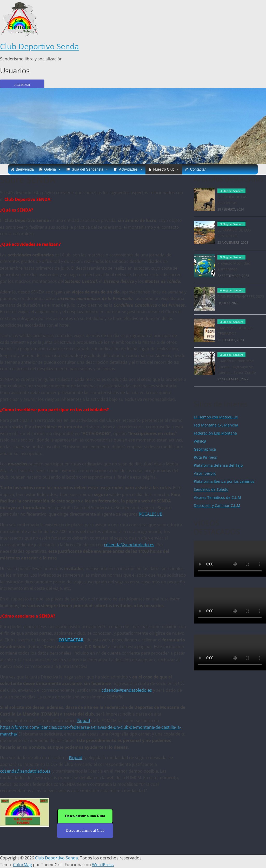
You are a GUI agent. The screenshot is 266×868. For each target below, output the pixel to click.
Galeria (53, 169)
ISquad (83, 720)
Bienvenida (25, 169)
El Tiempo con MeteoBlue (216, 417)
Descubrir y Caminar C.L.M (217, 505)
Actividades (131, 169)
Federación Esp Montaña (215, 433)
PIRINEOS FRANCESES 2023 (241, 296)
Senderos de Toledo (211, 489)
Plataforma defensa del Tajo (218, 465)
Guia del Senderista (90, 169)
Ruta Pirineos (205, 457)
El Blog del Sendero (231, 191)
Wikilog (200, 441)
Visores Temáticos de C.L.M (217, 497)
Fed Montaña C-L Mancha (216, 425)
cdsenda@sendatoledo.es (129, 545)
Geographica (205, 449)
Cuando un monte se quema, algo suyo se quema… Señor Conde (237, 367)
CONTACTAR (71, 640)
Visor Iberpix (205, 473)
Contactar (198, 169)
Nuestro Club (167, 169)
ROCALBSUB (151, 514)
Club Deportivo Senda (39, 46)
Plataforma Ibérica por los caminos (224, 481)
